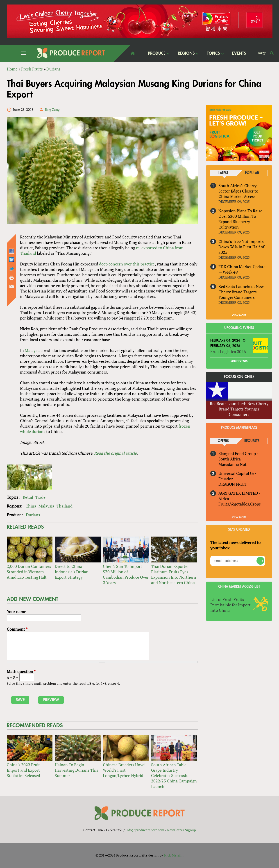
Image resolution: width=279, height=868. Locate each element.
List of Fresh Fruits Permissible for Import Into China (230, 605)
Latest (223, 173)
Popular (252, 173)
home (133, 53)
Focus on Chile (239, 377)
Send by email (12, 286)
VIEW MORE (239, 315)
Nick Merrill (173, 855)
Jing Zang (52, 109)
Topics (213, 53)
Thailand (65, 506)
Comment (17, 629)
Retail (28, 497)
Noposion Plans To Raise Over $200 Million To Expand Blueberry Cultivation (240, 219)
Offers (223, 441)
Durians (33, 515)
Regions (186, 53)
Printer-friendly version (12, 278)
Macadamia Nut (232, 464)
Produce (157, 53)
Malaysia (33, 350)
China (31, 506)
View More (239, 517)
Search (272, 53)
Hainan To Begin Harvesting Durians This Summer (76, 770)
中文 (262, 53)
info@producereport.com (145, 830)
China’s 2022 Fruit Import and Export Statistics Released (23, 770)
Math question (21, 671)
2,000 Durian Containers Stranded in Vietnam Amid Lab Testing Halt (29, 572)
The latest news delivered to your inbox (235, 545)
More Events (239, 361)
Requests (252, 441)
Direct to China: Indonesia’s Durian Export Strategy (72, 572)
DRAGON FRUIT (233, 484)
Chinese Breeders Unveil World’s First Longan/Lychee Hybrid (125, 770)
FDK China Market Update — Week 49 (242, 269)
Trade (40, 497)
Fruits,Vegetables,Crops (240, 504)
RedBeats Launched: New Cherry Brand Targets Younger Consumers (241, 292)
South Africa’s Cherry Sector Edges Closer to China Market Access (238, 191)
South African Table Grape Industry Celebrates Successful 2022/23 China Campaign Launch (174, 775)
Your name (16, 612)
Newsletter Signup (181, 830)
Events (239, 53)
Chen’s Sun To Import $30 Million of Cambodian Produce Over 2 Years (126, 574)
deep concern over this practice (127, 264)
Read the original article (115, 453)
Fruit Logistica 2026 (228, 351)
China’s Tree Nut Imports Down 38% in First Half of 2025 (241, 247)
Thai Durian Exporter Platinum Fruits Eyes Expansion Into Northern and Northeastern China (174, 574)
